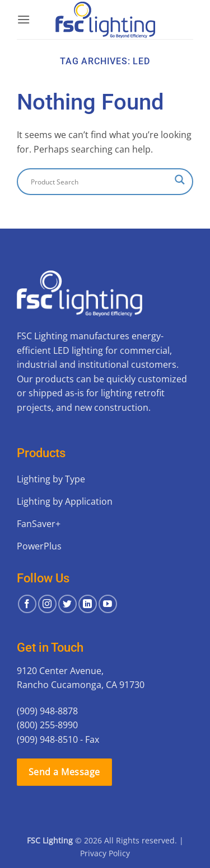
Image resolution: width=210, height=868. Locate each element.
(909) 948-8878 (47, 711)
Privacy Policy (105, 853)
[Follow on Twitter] (67, 604)
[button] (24, 19)
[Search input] (100, 182)
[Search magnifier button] (180, 180)
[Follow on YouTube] (108, 604)
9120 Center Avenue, (60, 671)
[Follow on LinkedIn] (88, 604)
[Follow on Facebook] (27, 604)
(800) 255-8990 (47, 725)
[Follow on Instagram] (47, 604)
